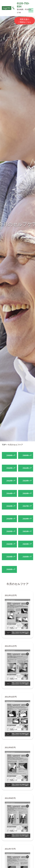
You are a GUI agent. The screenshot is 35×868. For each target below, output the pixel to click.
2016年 (9, 506)
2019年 (26, 519)
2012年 (9, 481)
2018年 (9, 519)
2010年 (9, 468)
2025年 (26, 557)
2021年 (26, 531)
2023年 (26, 544)
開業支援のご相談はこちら (25, 21)
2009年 (26, 455)
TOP (4, 445)
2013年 (26, 481)
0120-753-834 (23, 5)
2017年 (26, 506)
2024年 (9, 557)
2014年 (9, 493)
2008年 (9, 455)
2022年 (9, 544)
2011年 (26, 468)
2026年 (9, 569)
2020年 (9, 531)
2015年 (26, 493)
